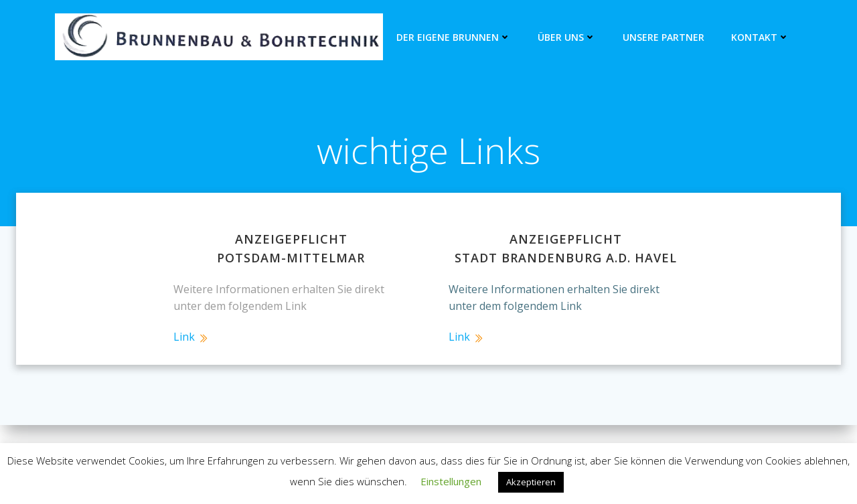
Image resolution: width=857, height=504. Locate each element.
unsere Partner (664, 37)
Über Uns (567, 37)
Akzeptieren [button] (531, 482)
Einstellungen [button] (451, 481)
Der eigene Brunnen (454, 37)
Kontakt (760, 37)
